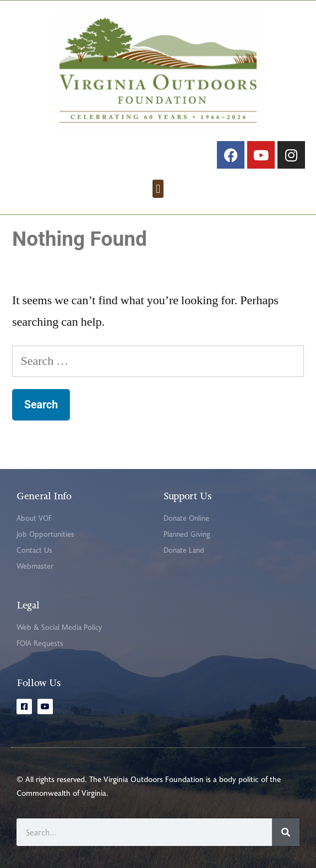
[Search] (286, 832)
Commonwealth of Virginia (61, 793)
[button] (158, 189)
